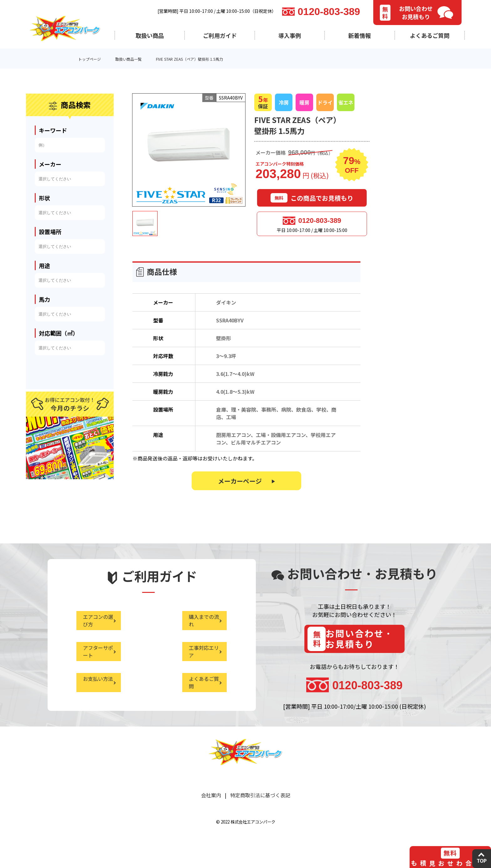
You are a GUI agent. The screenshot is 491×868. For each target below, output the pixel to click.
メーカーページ (240, 484)
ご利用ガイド (220, 35)
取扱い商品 (150, 35)
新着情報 (359, 35)
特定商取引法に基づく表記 (260, 809)
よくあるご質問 (430, 35)
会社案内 (211, 809)
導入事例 (290, 35)
